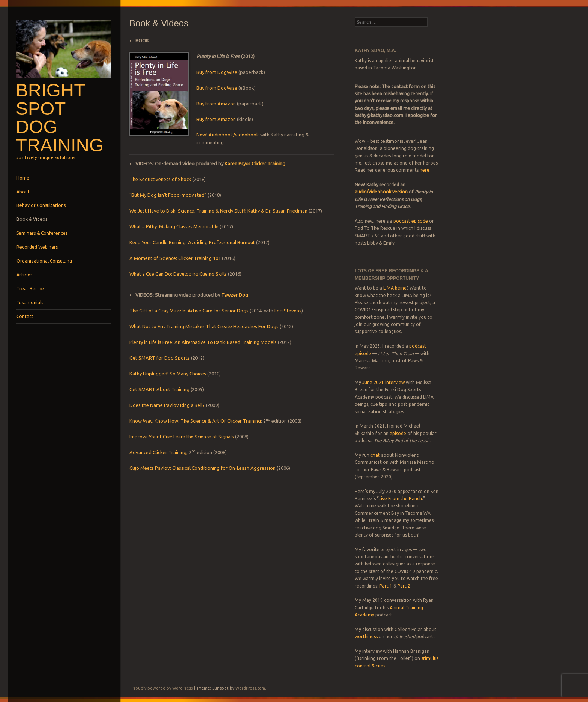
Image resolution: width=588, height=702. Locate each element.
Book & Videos (32, 219)
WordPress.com (250, 688)
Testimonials (30, 302)
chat (375, 455)
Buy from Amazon (216, 103)
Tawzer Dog (235, 295)
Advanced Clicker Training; (158, 452)
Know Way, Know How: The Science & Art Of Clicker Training (195, 421)
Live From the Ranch (400, 499)
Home (23, 178)
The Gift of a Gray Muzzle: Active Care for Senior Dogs (189, 310)
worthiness (366, 637)
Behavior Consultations (41, 205)
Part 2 (404, 586)
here (424, 170)
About (23, 192)
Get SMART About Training (159, 389)
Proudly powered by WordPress (162, 688)
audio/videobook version (382, 192)
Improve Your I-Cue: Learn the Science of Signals (182, 436)
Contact (25, 316)
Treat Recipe (30, 289)
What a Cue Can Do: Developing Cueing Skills (178, 274)
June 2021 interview (383, 382)
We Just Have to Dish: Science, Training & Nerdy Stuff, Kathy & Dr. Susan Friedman (218, 211)
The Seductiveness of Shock (160, 179)
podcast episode (411, 221)
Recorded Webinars (37, 247)
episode (398, 433)
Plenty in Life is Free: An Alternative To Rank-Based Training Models (203, 342)
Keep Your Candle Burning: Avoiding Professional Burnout (192, 242)
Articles (24, 275)
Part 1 (386, 586)
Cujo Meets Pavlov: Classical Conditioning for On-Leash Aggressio (201, 468)
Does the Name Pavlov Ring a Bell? (167, 405)
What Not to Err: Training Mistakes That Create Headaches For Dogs (204, 326)
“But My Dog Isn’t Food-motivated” (168, 195)
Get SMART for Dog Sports (160, 358)
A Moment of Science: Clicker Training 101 (176, 258)
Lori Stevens (288, 310)
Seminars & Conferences (42, 233)
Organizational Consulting (44, 261)
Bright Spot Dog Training (60, 118)
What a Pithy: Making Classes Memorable (174, 226)
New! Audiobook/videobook (228, 135)
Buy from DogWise (217, 72)
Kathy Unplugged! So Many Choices (168, 373)
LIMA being (395, 288)
